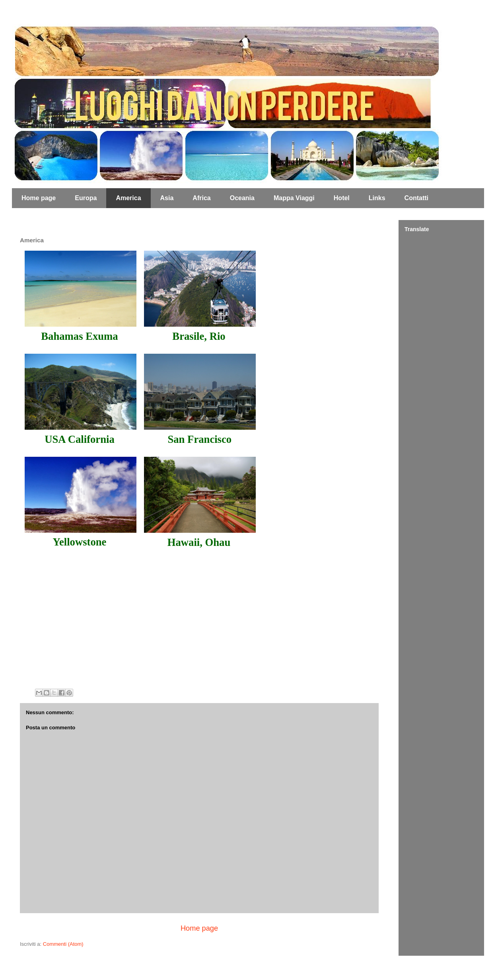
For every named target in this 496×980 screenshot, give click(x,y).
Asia (167, 198)
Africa (201, 198)
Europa (86, 198)
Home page (39, 198)
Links (377, 198)
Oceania (242, 198)
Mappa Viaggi (294, 198)
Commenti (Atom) (63, 944)
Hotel (342, 198)
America (128, 198)
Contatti (416, 198)
